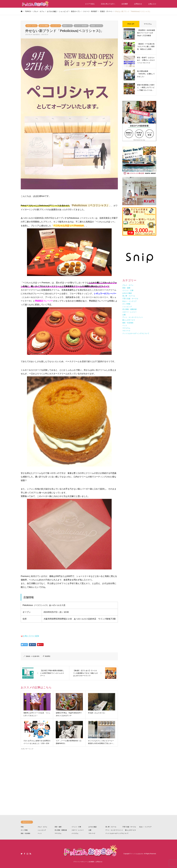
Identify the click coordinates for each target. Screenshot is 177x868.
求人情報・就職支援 (61, 830)
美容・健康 (58, 827)
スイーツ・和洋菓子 (81, 26)
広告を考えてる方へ (108, 4)
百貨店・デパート (96, 26)
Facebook (24, 854)
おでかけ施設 (44, 26)
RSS (30, 854)
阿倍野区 (48, 656)
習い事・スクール (111, 827)
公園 (90, 830)
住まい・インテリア (145, 827)
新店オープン (67, 26)
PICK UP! (131, 24)
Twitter (22, 854)
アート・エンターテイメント (114, 830)
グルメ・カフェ (31, 26)
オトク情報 (24, 830)
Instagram (27, 854)
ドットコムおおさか (137, 854)
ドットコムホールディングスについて (117, 833)
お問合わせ (138, 4)
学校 (22, 827)
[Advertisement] (69, 774)
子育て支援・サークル (129, 827)
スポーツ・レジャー (78, 830)
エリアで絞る (90, 4)
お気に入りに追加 (31, 636)
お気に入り (152, 4)
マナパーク (92, 833)
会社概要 (125, 4)
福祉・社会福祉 (26, 833)
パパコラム (75, 833)
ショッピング (56, 26)
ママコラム (148, 24)
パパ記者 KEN (35, 656)
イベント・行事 (76, 827)
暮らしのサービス (130, 830)
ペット (40, 833)
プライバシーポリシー (80, 862)
